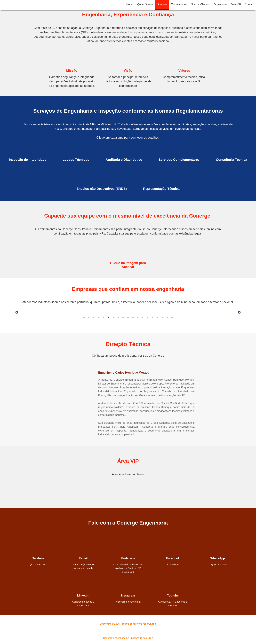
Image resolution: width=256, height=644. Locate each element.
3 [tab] (94, 317)
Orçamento (220, 4)
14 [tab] (148, 317)
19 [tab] (172, 317)
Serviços (162, 4)
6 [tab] (108, 317)
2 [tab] (89, 317)
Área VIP (236, 4)
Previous (17, 312)
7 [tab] (113, 317)
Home (130, 4)
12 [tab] (138, 317)
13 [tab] (143, 317)
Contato (249, 4)
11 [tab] (133, 317)
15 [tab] (152, 317)
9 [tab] (123, 317)
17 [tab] (162, 317)
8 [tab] (118, 317)
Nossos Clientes (200, 4)
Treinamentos (179, 4)
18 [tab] (167, 317)
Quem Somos (145, 4)
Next (239, 312)
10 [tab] (128, 317)
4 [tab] (99, 317)
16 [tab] (157, 317)
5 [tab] (104, 317)
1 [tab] (84, 317)
